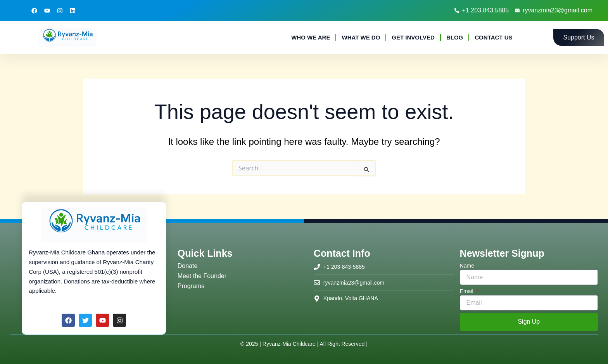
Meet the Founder (202, 276)
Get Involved (413, 37)
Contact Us (493, 37)
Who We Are (311, 37)
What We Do (361, 37)
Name (467, 266)
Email (467, 291)
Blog (455, 37)
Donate (188, 266)
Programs (191, 286)
